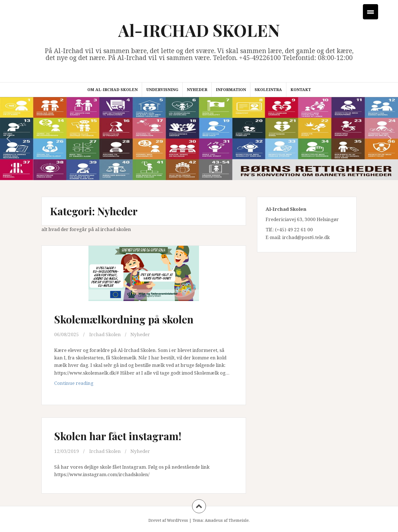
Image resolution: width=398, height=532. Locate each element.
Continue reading (95, 384)
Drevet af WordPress (168, 520)
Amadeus (214, 520)
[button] (9, 139)
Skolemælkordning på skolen (124, 319)
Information (231, 89)
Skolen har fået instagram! (118, 436)
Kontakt (301, 89)
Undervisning (162, 89)
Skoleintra (268, 89)
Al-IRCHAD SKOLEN (199, 30)
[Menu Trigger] (370, 12)
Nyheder (197, 89)
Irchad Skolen (105, 334)
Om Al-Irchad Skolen (112, 89)
